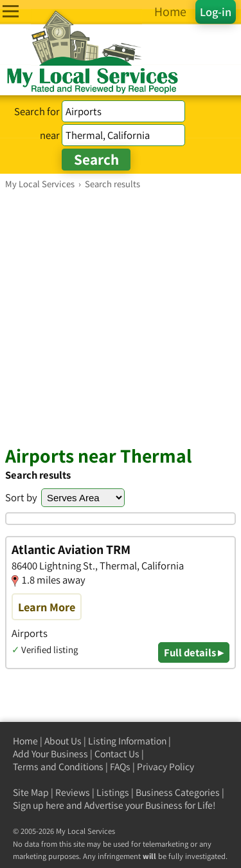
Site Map (31, 792)
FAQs (120, 767)
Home (25, 741)
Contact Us (117, 754)
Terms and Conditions (58, 767)
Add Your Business (50, 754)
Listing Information (127, 741)
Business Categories (178, 792)
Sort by (21, 497)
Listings (113, 792)
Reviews (73, 792)
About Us (63, 741)
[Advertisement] (121, 317)
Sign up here (39, 805)
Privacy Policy (165, 767)
